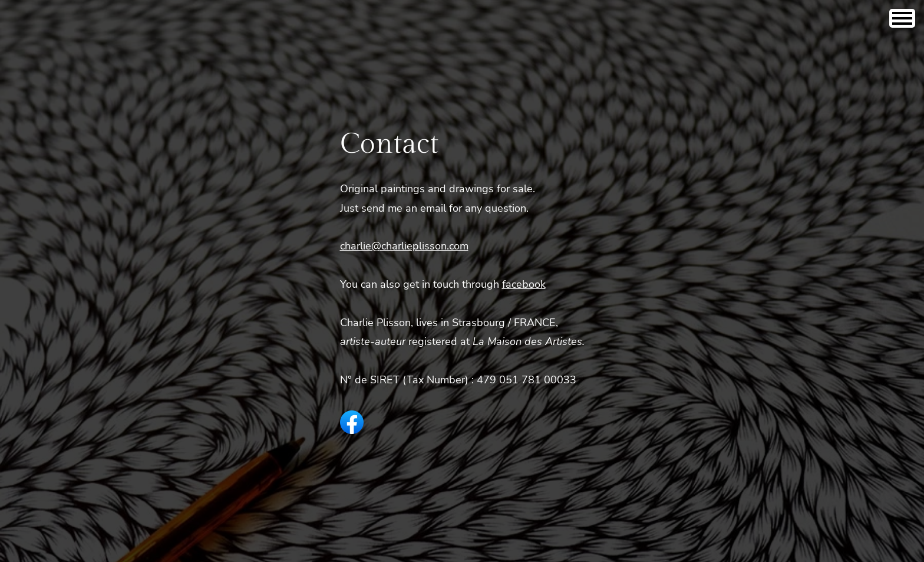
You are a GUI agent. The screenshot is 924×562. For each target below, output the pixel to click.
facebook (524, 284)
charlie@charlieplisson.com (404, 246)
